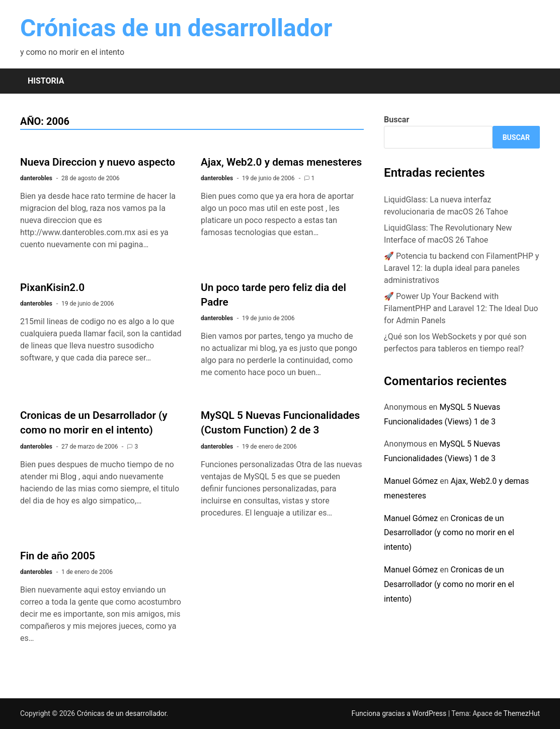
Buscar (396, 120)
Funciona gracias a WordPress (400, 713)
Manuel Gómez (411, 481)
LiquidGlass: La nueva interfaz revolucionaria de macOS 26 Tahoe (446, 206)
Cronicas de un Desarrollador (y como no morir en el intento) (449, 533)
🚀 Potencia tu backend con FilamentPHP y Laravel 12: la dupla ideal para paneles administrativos (461, 268)
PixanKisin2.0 (52, 287)
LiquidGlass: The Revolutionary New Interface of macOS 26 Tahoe (448, 234)
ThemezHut (522, 713)
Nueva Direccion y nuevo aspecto (98, 162)
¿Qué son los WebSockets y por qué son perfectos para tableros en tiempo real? (455, 343)
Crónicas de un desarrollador (176, 28)
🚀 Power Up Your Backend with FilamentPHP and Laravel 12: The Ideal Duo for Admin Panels (461, 308)
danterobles (36, 178)
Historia (46, 81)
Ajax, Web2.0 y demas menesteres (281, 162)
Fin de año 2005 (58, 556)
